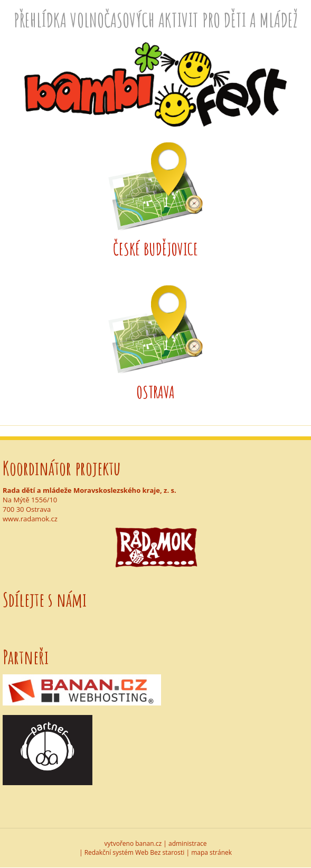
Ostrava (156, 392)
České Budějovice (155, 249)
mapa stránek (211, 852)
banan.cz (148, 843)
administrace (188, 843)
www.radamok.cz (30, 519)
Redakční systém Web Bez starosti (135, 852)
